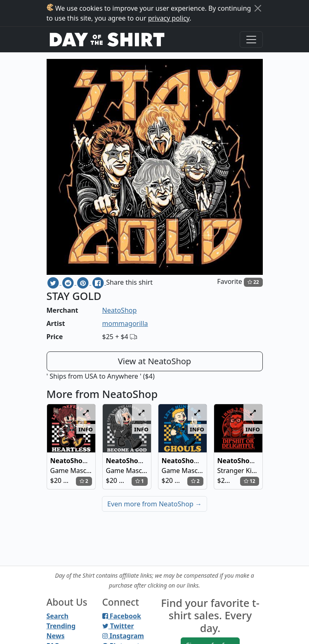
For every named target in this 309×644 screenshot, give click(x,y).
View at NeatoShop (154, 361)
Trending (61, 626)
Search (58, 616)
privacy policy (169, 18)
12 (250, 481)
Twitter (118, 626)
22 (253, 282)
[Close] (258, 8)
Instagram (123, 636)
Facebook (122, 616)
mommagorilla (125, 323)
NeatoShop (120, 310)
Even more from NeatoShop (154, 504)
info (86, 429)
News (56, 636)
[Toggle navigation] (251, 40)
